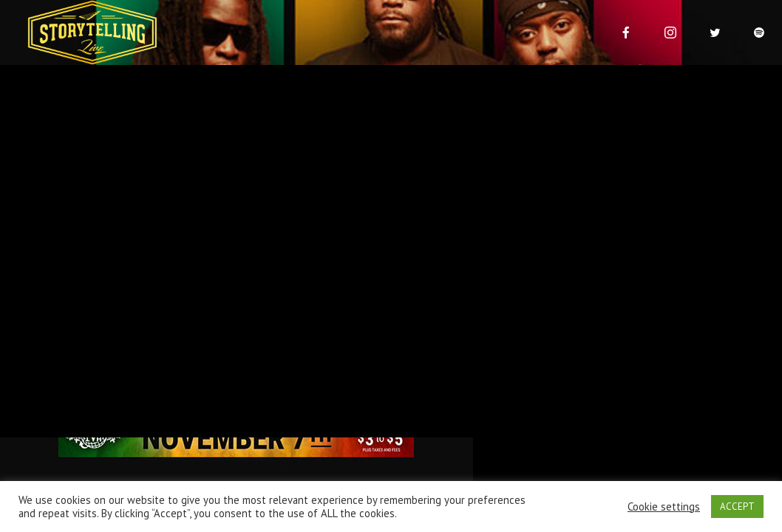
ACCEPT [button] (737, 507)
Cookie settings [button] (664, 507)
